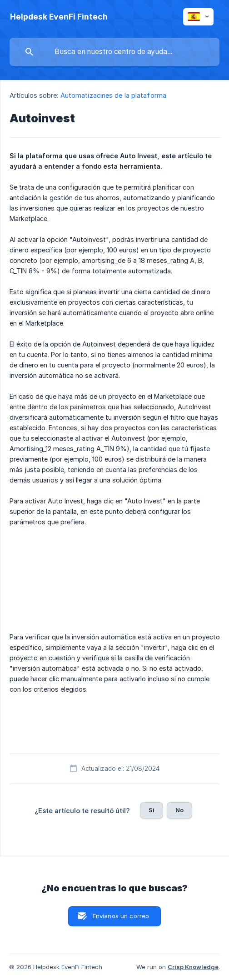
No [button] (179, 810)
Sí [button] (152, 810)
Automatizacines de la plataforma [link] (113, 95)
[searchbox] (114, 52)
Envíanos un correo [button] (121, 916)
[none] (59, 17)
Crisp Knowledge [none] (193, 967)
